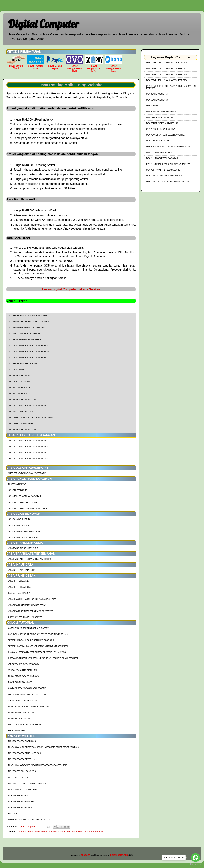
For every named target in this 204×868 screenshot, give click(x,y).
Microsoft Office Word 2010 (22, 741)
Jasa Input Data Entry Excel (22, 412)
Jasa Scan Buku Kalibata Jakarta (24, 531)
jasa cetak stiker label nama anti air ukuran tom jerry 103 (171, 87)
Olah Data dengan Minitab (21, 801)
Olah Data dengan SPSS (20, 795)
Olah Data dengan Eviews (21, 807)
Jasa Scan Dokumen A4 (19, 394)
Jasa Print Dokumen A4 (19, 581)
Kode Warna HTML (17, 730)
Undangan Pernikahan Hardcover (25, 617)
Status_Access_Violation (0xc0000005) (27, 700)
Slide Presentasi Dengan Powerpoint (27, 473)
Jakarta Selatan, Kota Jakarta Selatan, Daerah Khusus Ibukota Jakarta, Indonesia (60, 832)
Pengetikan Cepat (17, 484)
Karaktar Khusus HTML (20, 718)
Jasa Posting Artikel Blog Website (163, 170)
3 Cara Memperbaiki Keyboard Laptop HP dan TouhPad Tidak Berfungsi (43, 658)
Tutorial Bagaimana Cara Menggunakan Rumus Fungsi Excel (38, 646)
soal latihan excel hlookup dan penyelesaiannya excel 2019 (38, 634)
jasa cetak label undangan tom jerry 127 (29, 358)
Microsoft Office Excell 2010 (23, 759)
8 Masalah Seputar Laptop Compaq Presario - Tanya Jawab (37, 652)
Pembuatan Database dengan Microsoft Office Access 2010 (38, 765)
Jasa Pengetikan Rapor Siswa (23, 364)
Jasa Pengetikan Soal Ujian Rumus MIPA (27, 315)
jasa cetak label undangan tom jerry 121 (29, 406)
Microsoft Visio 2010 (18, 777)
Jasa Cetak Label (16, 370)
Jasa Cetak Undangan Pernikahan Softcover (31, 611)
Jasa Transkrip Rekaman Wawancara (26, 327)
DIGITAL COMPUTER (119, 855)
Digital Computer (44, 24)
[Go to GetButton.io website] (195, 864)
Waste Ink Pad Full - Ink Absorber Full (27, 694)
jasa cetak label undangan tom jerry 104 (29, 352)
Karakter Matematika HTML (21, 712)
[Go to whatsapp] (195, 858)
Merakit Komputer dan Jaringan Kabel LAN (29, 819)
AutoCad (13, 813)
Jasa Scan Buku (153, 106)
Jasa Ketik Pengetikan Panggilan (24, 340)
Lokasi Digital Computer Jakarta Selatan (71, 289)
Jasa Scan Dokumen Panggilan (23, 537)
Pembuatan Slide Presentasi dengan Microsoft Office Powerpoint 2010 (44, 747)
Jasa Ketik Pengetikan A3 (20, 376)
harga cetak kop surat (20, 593)
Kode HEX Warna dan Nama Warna (25, 724)
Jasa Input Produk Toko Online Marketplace (168, 164)
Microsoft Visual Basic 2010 (22, 771)
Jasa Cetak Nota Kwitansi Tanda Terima (27, 605)
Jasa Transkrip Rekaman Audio (23, 548)
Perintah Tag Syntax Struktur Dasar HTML (29, 706)
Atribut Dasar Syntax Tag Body (24, 664)
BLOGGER (86, 855)
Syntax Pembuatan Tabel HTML (23, 670)
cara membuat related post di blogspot (28, 628)
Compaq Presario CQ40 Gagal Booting (27, 688)
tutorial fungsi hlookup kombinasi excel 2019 (31, 640)
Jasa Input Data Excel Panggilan (24, 333)
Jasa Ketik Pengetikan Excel (22, 430)
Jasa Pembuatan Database (21, 424)
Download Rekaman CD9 (20, 682)
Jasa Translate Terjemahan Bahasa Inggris (30, 321)
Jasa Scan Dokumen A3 (19, 388)
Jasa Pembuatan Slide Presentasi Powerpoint (31, 418)
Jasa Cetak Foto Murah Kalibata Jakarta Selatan (32, 599)
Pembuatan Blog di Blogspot (23, 789)
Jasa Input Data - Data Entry (22, 570)
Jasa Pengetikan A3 (18, 490)
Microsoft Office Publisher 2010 (24, 753)
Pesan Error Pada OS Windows (23, 676)
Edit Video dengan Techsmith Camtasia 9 (28, 783)
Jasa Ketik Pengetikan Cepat (22, 400)
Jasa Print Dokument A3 (20, 382)
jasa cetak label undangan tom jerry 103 (29, 346)
